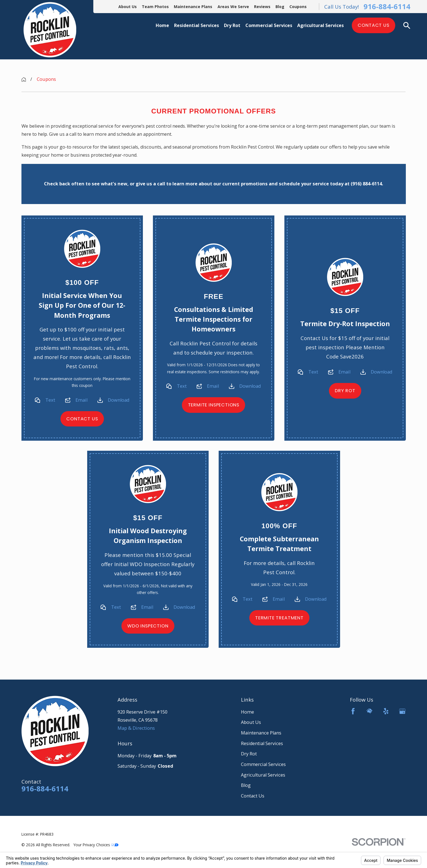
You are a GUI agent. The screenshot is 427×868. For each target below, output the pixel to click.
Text (50, 400)
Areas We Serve (233, 7)
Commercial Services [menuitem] (269, 25)
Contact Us (373, 25)
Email (81, 400)
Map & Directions (136, 728)
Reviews (262, 7)
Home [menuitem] (162, 25)
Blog (280, 7)
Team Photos (155, 7)
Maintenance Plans (193, 7)
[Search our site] (407, 25)
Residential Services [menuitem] (197, 25)
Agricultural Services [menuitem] (320, 25)
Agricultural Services (263, 775)
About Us (128, 7)
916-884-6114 (387, 7)
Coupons (298, 7)
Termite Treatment (279, 618)
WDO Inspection (148, 626)
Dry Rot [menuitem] (232, 25)
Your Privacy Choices (96, 845)
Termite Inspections (213, 405)
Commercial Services (263, 764)
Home (247, 712)
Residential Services (262, 743)
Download (119, 400)
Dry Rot (345, 391)
